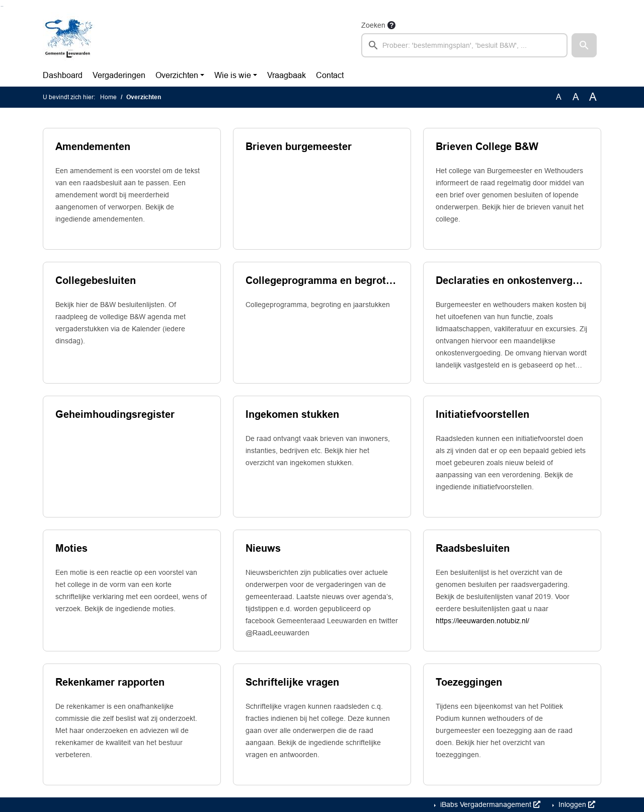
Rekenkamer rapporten (110, 682)
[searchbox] (464, 45)
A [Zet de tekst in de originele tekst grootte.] (559, 97)
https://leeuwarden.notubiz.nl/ (482, 621)
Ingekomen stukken (292, 414)
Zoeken (373, 25)
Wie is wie (233, 75)
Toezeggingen (469, 682)
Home (108, 97)
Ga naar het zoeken (1, 6)
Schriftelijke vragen (292, 682)
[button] (584, 45)
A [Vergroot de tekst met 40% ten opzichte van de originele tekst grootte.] (593, 97)
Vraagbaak (287, 75)
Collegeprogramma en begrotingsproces (322, 280)
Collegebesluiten (96, 280)
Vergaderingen (119, 75)
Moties (71, 548)
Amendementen (93, 146)
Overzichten (177, 75)
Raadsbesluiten (473, 548)
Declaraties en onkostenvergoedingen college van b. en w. (512, 280)
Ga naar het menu (3, 6)
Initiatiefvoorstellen (482, 414)
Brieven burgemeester (299, 146)
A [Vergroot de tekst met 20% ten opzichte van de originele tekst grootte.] (576, 97)
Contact (330, 75)
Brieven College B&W (487, 146)
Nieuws (263, 548)
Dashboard (63, 75)
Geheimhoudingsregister (115, 414)
